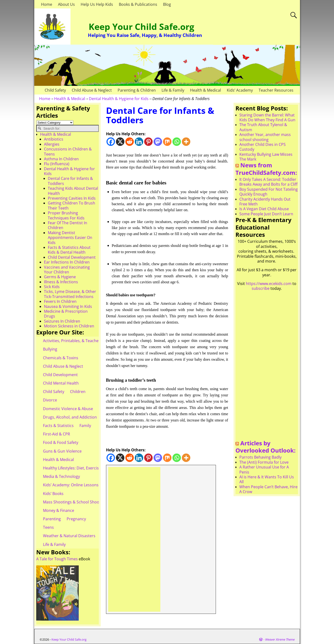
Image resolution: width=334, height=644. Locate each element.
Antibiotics (54, 139)
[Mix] (167, 142)
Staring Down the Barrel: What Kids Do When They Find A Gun (267, 117)
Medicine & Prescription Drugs (66, 314)
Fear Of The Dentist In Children (68, 225)
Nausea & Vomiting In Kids (68, 306)
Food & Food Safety (61, 442)
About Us (66, 4)
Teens (48, 527)
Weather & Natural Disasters (69, 536)
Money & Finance (59, 510)
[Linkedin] (139, 142)
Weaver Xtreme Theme (280, 639)
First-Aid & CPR (57, 434)
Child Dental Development (72, 257)
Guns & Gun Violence (62, 451)
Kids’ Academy (240, 90)
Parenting (52, 519)
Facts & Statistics (58, 426)
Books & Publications (138, 4)
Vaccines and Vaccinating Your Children (67, 270)
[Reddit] (130, 142)
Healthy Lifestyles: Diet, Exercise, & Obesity (82, 468)
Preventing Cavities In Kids (72, 198)
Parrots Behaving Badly (260, 457)
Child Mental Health (61, 383)
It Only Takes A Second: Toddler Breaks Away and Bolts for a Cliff (268, 182)
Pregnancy (76, 519)
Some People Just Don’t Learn (266, 214)
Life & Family (173, 90)
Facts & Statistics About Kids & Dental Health (69, 250)
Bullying (50, 349)
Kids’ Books (53, 494)
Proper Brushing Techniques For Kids (66, 215)
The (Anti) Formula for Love (264, 462)
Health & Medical (206, 90)
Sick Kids (52, 287)
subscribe (261, 288)
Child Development (60, 375)
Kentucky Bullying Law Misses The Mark (266, 157)
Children (78, 392)
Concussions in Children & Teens (68, 151)
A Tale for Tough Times (57, 559)
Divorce (50, 400)
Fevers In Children (60, 301)
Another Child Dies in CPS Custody (263, 147)
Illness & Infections (61, 282)
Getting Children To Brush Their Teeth (71, 205)
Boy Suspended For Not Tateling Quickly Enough (269, 192)
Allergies (52, 144)
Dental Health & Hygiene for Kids (119, 99)
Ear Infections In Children (67, 262)
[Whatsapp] (177, 142)
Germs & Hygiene (60, 277)
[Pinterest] (148, 142)
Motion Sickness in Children (69, 326)
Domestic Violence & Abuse (68, 409)
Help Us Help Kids (97, 4)
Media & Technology (61, 476)
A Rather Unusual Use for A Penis (264, 469)
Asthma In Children (61, 159)
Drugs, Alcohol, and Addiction (70, 417)
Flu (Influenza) (57, 164)
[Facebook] (111, 142)
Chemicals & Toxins (61, 358)
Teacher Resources (276, 90)
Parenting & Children (137, 90)
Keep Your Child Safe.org (141, 27)
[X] (120, 142)
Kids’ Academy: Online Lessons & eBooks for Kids (87, 485)
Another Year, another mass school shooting (265, 137)
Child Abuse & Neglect (92, 90)
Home (47, 4)
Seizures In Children (62, 321)
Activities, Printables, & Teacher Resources (82, 341)
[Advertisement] (134, 539)
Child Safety (55, 90)
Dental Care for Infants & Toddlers (70, 181)
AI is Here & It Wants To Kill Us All (267, 479)
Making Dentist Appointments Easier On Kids (70, 238)
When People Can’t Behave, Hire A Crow (268, 489)
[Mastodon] (158, 142)
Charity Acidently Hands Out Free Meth (265, 202)
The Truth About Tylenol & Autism (263, 127)
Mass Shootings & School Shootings (76, 502)
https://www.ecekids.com (269, 284)
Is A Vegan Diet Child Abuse (264, 209)
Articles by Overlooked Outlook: (266, 447)
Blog (167, 4)
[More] (186, 142)
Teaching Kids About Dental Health (73, 191)
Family (85, 426)
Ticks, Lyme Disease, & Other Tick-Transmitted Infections (70, 294)
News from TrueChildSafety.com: (266, 169)
